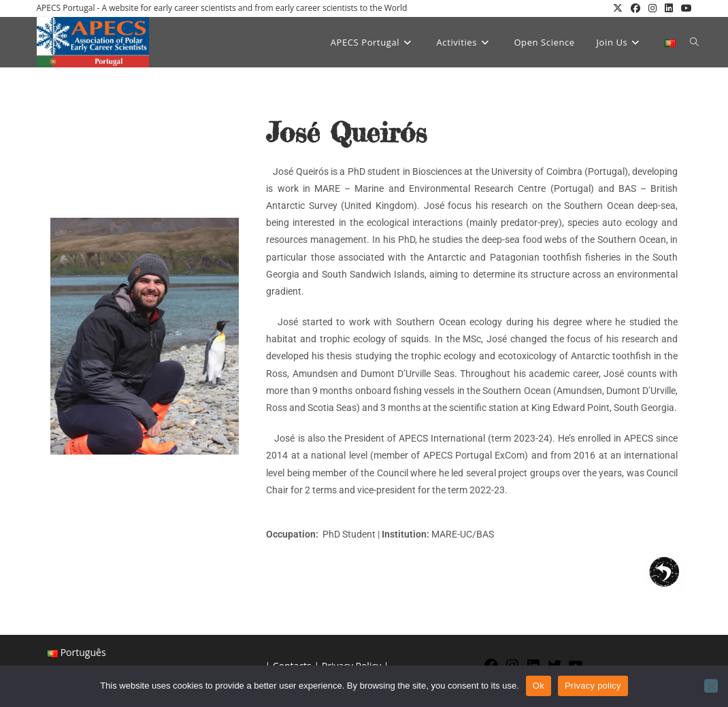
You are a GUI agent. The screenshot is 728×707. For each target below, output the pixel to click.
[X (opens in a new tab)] (618, 8)
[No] (711, 686)
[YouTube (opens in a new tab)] (684, 8)
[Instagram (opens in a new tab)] (652, 8)
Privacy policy (593, 686)
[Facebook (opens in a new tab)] (635, 8)
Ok (539, 686)
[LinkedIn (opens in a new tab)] (669, 8)
